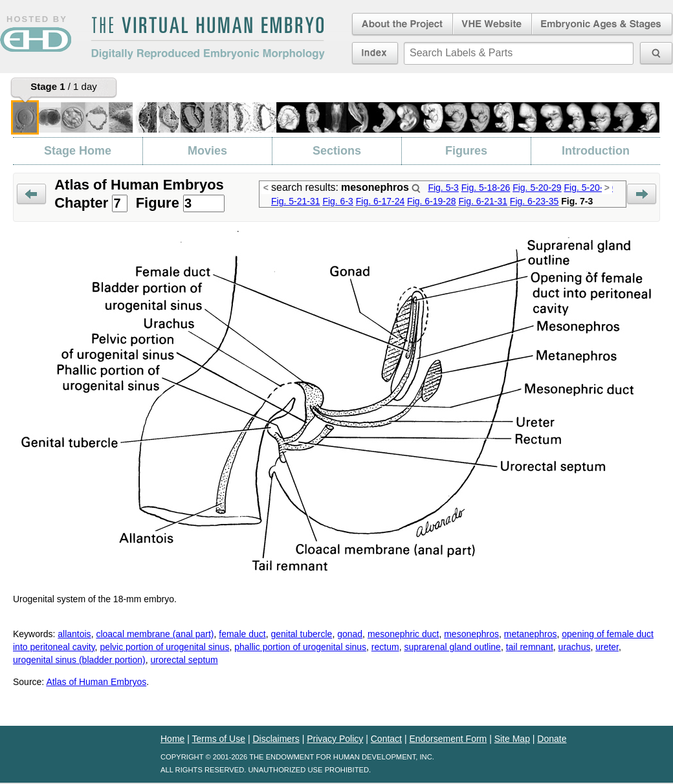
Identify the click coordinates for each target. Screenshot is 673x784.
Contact (386, 739)
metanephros (531, 634)
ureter (607, 647)
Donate (552, 739)
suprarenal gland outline (452, 647)
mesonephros (471, 634)
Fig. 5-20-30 (589, 188)
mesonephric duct (403, 634)
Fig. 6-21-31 (482, 201)
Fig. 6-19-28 (431, 201)
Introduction (596, 151)
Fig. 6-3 (337, 201)
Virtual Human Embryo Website (492, 25)
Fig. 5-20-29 (537, 188)
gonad (350, 634)
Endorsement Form (448, 739)
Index (375, 53)
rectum (385, 647)
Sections (337, 151)
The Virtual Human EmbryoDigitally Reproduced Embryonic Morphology (208, 38)
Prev (31, 194)
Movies (207, 151)
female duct (242, 634)
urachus (575, 647)
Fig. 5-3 (443, 188)
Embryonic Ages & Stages (602, 25)
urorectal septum (184, 660)
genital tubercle (301, 634)
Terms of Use (219, 739)
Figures (466, 151)
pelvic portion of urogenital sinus (164, 647)
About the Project (401, 25)
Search (416, 188)
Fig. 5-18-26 (486, 188)
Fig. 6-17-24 (380, 201)
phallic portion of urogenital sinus (300, 647)
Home (172, 739)
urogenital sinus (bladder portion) (79, 660)
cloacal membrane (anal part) (155, 634)
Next (642, 194)
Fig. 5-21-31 (295, 201)
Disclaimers (276, 739)
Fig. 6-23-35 (534, 201)
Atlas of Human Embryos (96, 682)
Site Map (512, 739)
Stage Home (78, 151)
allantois (74, 634)
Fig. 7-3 (577, 201)
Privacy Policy (335, 739)
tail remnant (530, 647)
